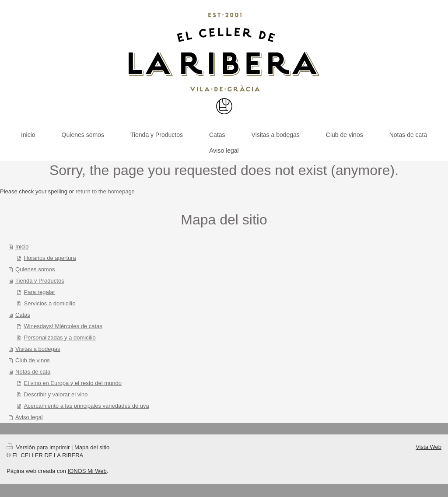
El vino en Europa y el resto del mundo (73, 383)
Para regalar (40, 292)
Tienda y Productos (40, 281)
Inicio (22, 247)
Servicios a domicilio (50, 303)
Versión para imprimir (39, 447)
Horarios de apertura (50, 258)
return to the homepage (105, 191)
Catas (23, 315)
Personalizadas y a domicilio (60, 338)
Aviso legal (29, 417)
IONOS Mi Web (87, 471)
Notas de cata (33, 372)
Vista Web (429, 447)
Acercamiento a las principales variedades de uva (87, 406)
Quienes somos (35, 269)
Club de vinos (33, 360)
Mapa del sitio (92, 447)
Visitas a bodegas (38, 349)
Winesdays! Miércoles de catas (63, 326)
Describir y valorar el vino (56, 394)
